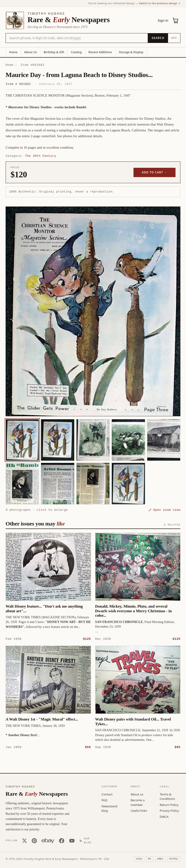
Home (13, 52)
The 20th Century (40, 156)
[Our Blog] (86, 840)
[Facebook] (62, 840)
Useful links (139, 810)
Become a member (138, 802)
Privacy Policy (169, 810)
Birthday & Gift (54, 52)
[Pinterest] (34, 840)
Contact (107, 794)
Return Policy (169, 805)
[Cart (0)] (176, 21)
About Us (31, 52)
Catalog (76, 52)
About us (137, 794)
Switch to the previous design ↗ (160, 3)
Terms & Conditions (167, 796)
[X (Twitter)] (25, 840)
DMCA (164, 816)
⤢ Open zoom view (165, 510)
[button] (93, 311)
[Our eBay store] (48, 840)
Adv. (174, 38)
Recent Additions (100, 52)
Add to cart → (155, 172)
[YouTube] (72, 840)
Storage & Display (131, 52)
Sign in (163, 20)
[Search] (158, 38)
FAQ (104, 800)
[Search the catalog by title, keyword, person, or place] (77, 38)
